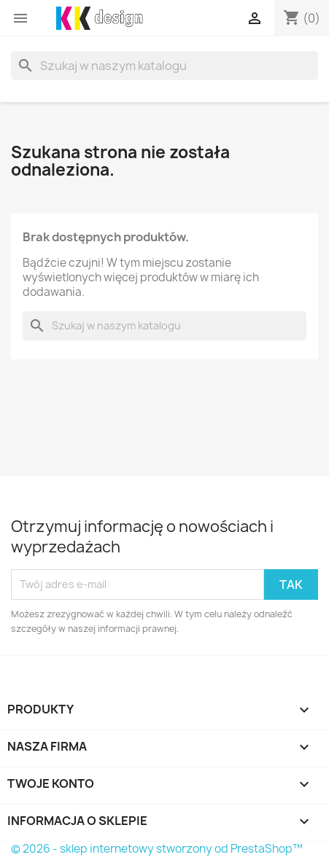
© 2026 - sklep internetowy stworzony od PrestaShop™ (157, 849)
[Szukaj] (164, 66)
